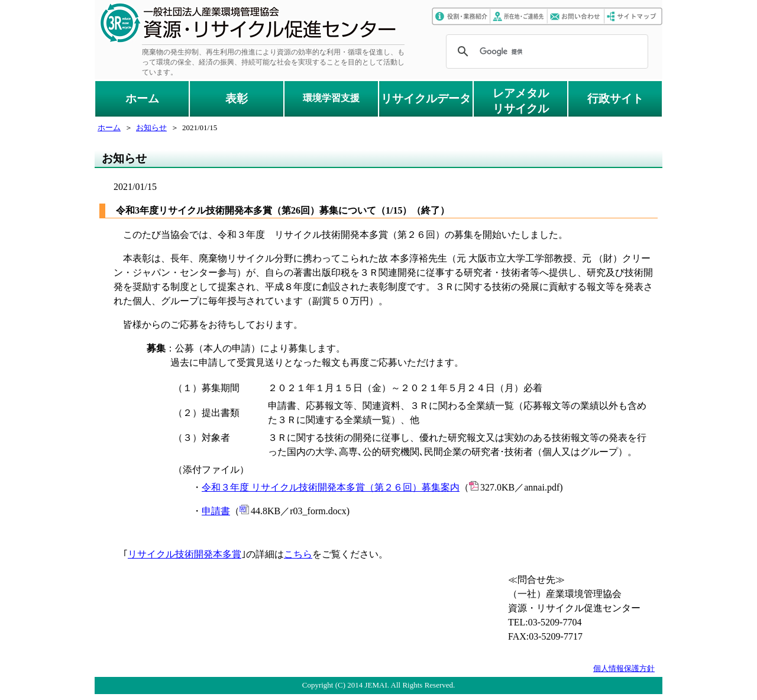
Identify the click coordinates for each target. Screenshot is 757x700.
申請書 (216, 511)
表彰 (237, 99)
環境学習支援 (331, 98)
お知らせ (151, 128)
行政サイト (615, 99)
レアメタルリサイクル (521, 101)
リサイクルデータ (426, 99)
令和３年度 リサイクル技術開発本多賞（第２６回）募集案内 (331, 487)
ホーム (142, 99)
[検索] (545, 51)
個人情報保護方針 (624, 668)
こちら (298, 554)
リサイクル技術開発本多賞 (185, 554)
